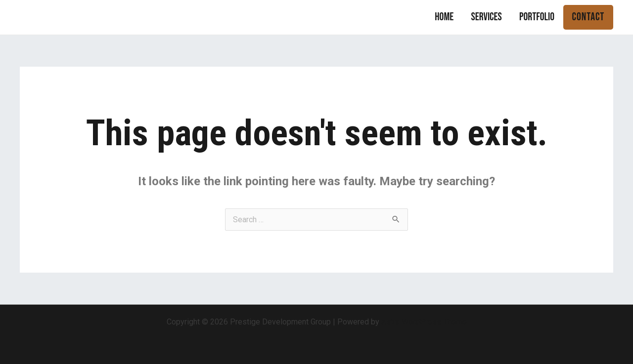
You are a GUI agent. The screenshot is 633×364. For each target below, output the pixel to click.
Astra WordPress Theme (424, 322)
